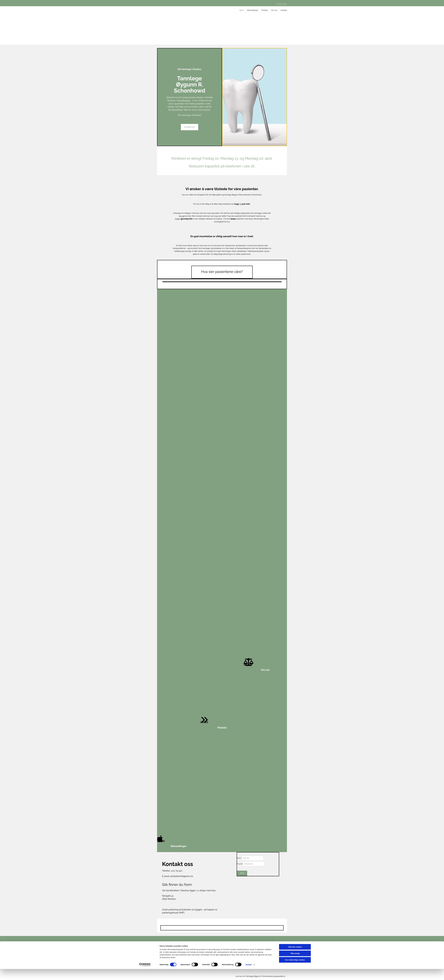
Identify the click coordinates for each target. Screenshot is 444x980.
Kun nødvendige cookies (295, 971)
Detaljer (249, 976)
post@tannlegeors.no (182, 876)
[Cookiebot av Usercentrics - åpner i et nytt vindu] (145, 976)
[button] (189, 127)
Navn (239, 858)
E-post (240, 864)
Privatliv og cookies (262, 949)
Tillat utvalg (295, 964)
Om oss (274, 10)
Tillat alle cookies (295, 958)
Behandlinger (253, 10)
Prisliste (265, 10)
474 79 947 (282, 4)
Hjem (242, 10)
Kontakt (284, 10)
